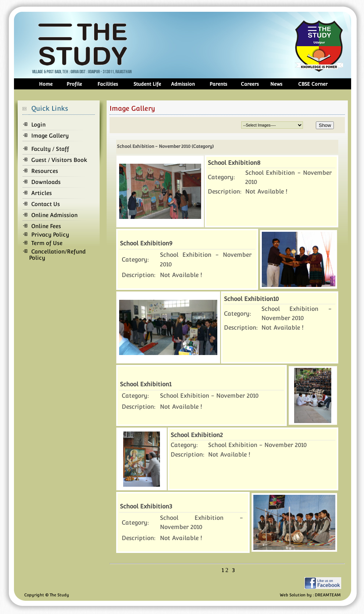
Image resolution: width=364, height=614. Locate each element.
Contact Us (46, 204)
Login (38, 125)
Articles (42, 193)
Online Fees (46, 226)
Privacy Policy (50, 235)
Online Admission (54, 215)
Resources (45, 171)
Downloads (46, 182)
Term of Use (47, 243)
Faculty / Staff (50, 149)
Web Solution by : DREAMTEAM (310, 595)
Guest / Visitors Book (59, 160)
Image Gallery (50, 136)
